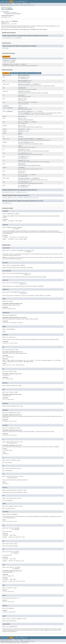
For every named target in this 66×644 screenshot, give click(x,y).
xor (19, 182)
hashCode (20, 137)
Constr (13, 5)
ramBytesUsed (21, 164)
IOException (14, 443)
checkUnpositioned (20, 192)
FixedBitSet (6, 61)
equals (20, 116)
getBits (20, 133)
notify (15, 198)
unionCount (21, 178)
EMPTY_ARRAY (6, 48)
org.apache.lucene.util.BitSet (10, 13)
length (20, 146)
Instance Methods (25, 73)
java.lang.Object (5, 12)
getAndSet (21, 131)
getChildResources (7, 203)
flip (19, 118)
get (19, 126)
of (27, 192)
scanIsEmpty (21, 167)
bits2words (21, 91)
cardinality (21, 95)
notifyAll (20, 198)
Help (26, 1)
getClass (10, 198)
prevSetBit (21, 160)
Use (14, 1)
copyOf (20, 108)
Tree (17, 1)
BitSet (7, 23)
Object (24, 116)
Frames (16, 4)
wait (31, 198)
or (19, 153)
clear (19, 99)
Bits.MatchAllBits (7, 38)
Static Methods (15, 73)
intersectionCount (23, 139)
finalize (5, 198)
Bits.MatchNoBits (17, 38)
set (19, 171)
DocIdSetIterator (24, 153)
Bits (10, 17)
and (19, 77)
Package (7, 1)
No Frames (21, 4)
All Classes (28, 4)
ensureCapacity (22, 111)
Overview (2, 1)
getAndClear (21, 129)
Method (17, 5)
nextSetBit (21, 149)
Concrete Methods (36, 73)
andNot (20, 81)
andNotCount (21, 84)
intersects (21, 142)
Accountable (4, 17)
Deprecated (21, 1)
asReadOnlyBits (22, 88)
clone (19, 106)
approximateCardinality (9, 192)
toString (26, 198)
